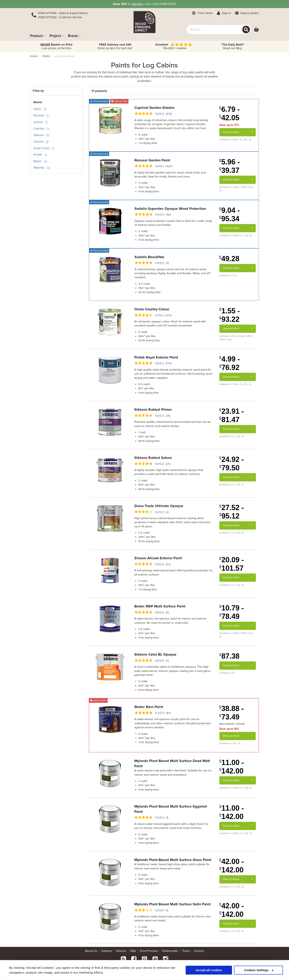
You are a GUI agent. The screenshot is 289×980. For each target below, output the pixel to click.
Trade (186, 951)
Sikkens (42, 135)
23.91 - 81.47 (232, 415)
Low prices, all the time (56, 46)
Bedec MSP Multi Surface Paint (160, 606)
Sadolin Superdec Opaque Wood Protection (170, 209)
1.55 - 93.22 (230, 315)
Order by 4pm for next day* (115, 46)
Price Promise (149, 951)
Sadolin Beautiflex (149, 257)
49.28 (229, 259)
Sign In (224, 13)
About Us (91, 951)
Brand (74, 36)
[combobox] (219, 30)
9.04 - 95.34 (230, 214)
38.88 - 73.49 (232, 713)
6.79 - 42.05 (230, 114)
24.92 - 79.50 (232, 464)
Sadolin (41, 142)
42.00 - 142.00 (232, 866)
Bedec (41, 161)
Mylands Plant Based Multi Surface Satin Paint (172, 904)
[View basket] (256, 30)
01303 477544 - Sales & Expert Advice (63, 13)
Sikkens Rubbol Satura (153, 458)
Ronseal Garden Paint (152, 160)
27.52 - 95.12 (232, 512)
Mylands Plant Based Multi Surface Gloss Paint (173, 860)
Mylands (42, 168)
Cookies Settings (259, 970)
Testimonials (170, 951)
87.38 (229, 656)
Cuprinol (42, 129)
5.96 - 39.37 (230, 166)
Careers (199, 951)
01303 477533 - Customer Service (60, 17)
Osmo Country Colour (152, 309)
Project (57, 36)
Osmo (40, 109)
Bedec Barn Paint (149, 707)
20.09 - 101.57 (232, 564)
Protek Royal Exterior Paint (156, 357)
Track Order (202, 13)
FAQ (133, 951)
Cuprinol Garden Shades (155, 108)
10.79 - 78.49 (232, 612)
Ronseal (41, 116)
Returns (121, 951)
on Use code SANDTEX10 (144, 4)
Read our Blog (233, 46)
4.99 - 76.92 (230, 363)
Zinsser (41, 122)
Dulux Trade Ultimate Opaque (159, 506)
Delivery (107, 951)
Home (34, 56)
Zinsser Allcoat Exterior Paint (158, 558)
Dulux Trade (44, 148)
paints (46, 56)
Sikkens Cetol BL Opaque (155, 654)
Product (38, 36)
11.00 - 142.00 (232, 767)
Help (247, 13)
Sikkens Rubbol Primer (153, 410)
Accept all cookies (209, 970)
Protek (41, 155)
